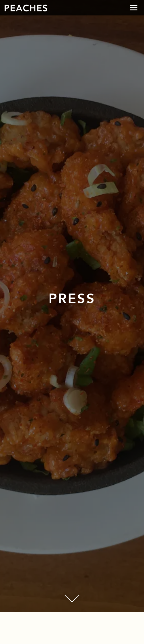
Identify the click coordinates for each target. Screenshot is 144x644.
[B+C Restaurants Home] (26, 8)
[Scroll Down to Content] (72, 599)
